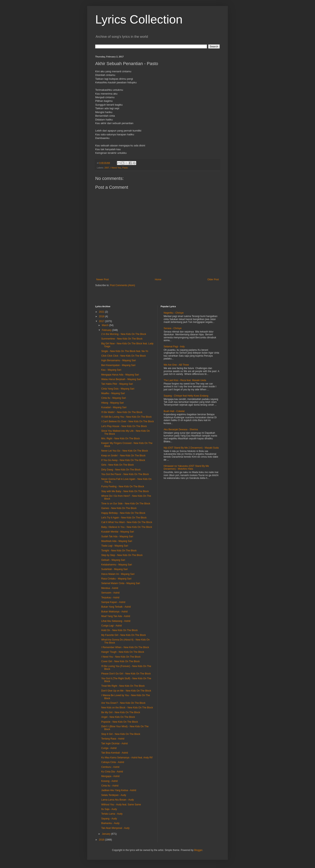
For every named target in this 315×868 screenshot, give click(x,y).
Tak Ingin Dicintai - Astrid (114, 744)
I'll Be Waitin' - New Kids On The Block (122, 412)
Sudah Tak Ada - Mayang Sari (117, 537)
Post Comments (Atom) (122, 285)
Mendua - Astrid (110, 588)
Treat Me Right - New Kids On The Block (123, 686)
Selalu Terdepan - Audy (114, 795)
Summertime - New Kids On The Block (122, 339)
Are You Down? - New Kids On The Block (123, 703)
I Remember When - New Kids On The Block (125, 647)
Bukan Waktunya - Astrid (114, 612)
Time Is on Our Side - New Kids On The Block (126, 504)
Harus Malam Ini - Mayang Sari (118, 574)
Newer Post (102, 279)
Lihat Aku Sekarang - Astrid (116, 621)
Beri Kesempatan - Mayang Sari (118, 365)
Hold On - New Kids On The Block (119, 630)
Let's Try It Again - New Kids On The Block (124, 518)
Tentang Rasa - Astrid (113, 739)
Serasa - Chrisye (173, 328)
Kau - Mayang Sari (111, 370)
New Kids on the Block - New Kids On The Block (127, 708)
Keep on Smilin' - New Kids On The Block (123, 456)
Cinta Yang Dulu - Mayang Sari (118, 389)
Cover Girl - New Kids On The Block (120, 661)
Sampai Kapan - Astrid (113, 602)
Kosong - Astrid (109, 781)
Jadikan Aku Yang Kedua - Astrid (119, 790)
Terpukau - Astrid (110, 598)
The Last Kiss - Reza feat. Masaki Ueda (185, 380)
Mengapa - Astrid (110, 776)
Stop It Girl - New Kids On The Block (121, 734)
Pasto (125, 168)
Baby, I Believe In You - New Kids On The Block (127, 527)
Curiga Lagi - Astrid (111, 626)
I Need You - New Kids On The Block (121, 657)
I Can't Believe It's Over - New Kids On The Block (128, 421)
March (106, 325)
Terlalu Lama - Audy (112, 814)
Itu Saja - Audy (109, 809)
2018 (102, 316)
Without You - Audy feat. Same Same (121, 805)
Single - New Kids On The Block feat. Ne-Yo (125, 351)
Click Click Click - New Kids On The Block (124, 356)
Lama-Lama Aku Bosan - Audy (118, 800)
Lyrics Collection (139, 19)
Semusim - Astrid (110, 593)
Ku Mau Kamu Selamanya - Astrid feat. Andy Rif (127, 758)
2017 (102, 321)
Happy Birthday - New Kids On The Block (123, 513)
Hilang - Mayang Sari (112, 403)
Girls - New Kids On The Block (118, 465)
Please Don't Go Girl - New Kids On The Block (126, 674)
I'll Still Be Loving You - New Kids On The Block (126, 417)
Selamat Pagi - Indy (174, 347)
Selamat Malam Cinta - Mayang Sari (121, 583)
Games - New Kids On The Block (119, 508)
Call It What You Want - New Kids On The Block (127, 522)
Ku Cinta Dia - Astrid (112, 772)
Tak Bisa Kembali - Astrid (115, 753)
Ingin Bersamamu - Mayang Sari (119, 360)
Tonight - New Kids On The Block (119, 551)
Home (158, 279)
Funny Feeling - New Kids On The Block (123, 487)
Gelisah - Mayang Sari (113, 560)
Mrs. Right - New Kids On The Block (121, 439)
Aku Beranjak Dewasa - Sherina (181, 429)
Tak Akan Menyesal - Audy (115, 828)
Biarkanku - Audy (110, 823)
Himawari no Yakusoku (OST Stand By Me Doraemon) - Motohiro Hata (186, 467)
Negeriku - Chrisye (174, 313)
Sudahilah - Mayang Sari (114, 569)
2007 (107, 168)
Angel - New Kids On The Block (118, 717)
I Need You (116, 168)
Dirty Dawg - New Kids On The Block (121, 470)
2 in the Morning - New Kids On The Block (124, 334)
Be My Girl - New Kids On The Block (121, 712)
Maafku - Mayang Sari (113, 393)
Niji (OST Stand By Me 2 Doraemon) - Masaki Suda (191, 448)
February (107, 330)
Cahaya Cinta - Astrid (113, 762)
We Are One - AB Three (176, 365)
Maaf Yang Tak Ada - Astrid (116, 616)
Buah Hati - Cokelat (174, 411)
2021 (102, 312)
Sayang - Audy (109, 819)
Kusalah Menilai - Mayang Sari (118, 532)
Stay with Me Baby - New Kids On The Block (125, 491)
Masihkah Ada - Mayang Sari (117, 541)
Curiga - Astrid (109, 748)
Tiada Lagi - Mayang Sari (115, 546)
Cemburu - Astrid (110, 767)
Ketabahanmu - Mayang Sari (117, 565)
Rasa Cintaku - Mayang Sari (116, 579)
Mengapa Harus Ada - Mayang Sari (120, 375)
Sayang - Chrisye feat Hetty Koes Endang (186, 396)
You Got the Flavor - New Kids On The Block (125, 474)
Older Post (213, 279)
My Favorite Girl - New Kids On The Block (124, 635)
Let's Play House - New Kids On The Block (124, 426)
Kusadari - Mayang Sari (114, 407)
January (106, 834)
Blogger (198, 850)
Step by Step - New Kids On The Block (122, 555)
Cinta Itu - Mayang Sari (114, 398)
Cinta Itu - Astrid (110, 786)
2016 (102, 840)
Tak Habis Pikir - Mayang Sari (117, 384)
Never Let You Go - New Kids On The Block (125, 451)
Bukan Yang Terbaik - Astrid (116, 607)
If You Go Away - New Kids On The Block (123, 460)
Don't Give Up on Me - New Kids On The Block (126, 691)
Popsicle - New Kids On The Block (120, 722)
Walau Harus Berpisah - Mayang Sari (121, 379)
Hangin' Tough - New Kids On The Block (123, 652)
